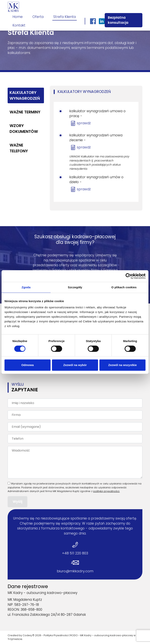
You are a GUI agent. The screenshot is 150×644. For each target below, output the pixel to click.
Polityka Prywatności (56, 635)
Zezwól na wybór (75, 365)
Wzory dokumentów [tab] (24, 129)
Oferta (38, 17)
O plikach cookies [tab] (124, 287)
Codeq (27, 635)
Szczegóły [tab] (75, 287)
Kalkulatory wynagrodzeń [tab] (25, 95)
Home (18, 17)
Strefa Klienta (65, 17)
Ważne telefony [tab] (19, 148)
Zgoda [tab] (26, 287)
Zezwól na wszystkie (122, 365)
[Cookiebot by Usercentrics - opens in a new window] (128, 276)
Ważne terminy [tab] (25, 112)
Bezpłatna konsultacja (118, 20)
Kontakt (19, 25)
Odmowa (27, 365)
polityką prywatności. (106, 491)
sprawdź (84, 123)
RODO (74, 635)
